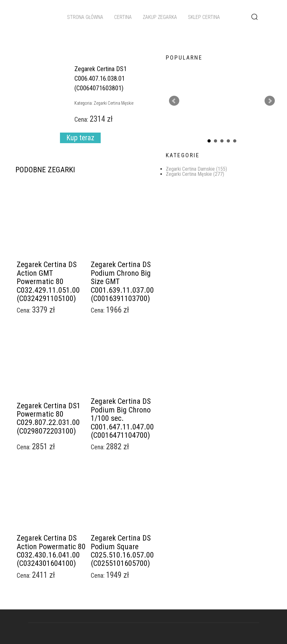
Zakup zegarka (160, 17)
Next (270, 101)
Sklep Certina (204, 17)
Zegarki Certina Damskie (196, 169)
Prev (174, 101)
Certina (123, 17)
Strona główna (85, 17)
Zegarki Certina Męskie (195, 174)
